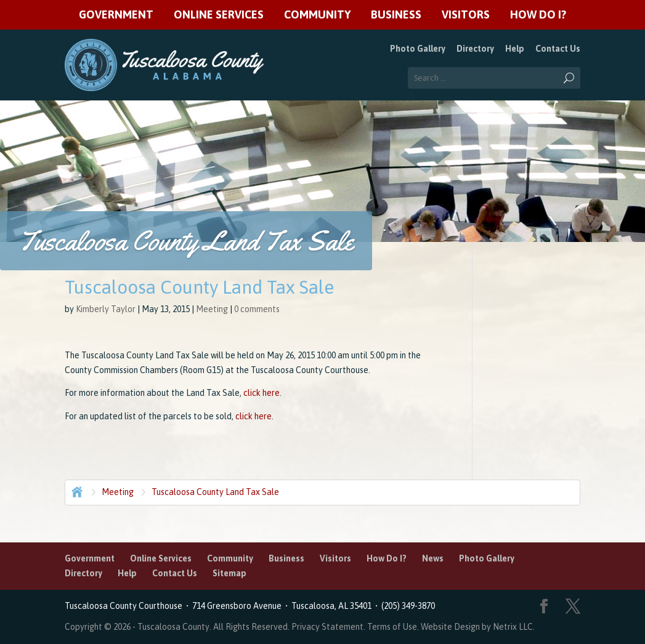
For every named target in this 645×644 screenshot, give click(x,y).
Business (396, 15)
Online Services (219, 15)
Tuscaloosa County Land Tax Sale (215, 492)
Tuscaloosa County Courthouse (125, 606)
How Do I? (538, 15)
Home (76, 491)
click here (262, 393)
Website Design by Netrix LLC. (478, 627)
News (433, 558)
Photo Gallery (418, 49)
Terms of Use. (394, 627)
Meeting (212, 309)
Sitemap (229, 573)
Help (515, 49)
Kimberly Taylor (106, 309)
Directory (475, 49)
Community (317, 15)
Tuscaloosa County (173, 627)
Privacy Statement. (328, 627)
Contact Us (558, 49)
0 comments (257, 309)
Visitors (466, 15)
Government (116, 15)
